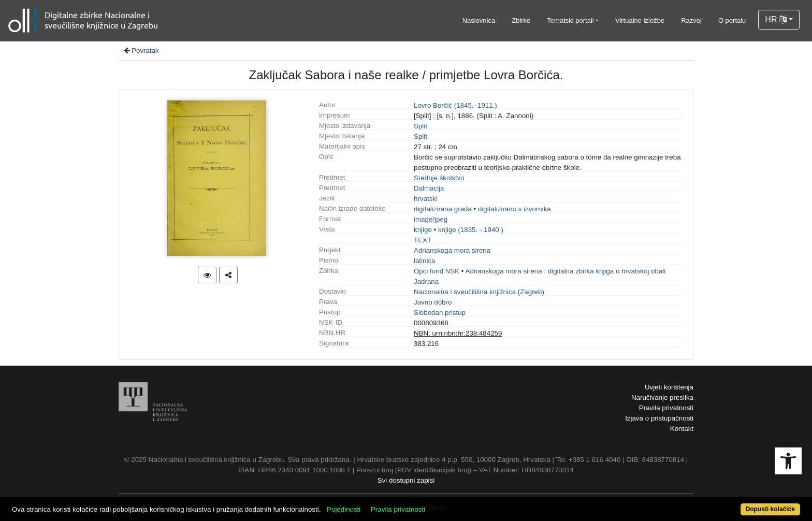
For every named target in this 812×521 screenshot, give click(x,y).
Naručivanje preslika (662, 397)
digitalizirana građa (443, 209)
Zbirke (521, 20)
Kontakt (682, 429)
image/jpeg (431, 219)
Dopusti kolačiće (770, 509)
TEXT (423, 240)
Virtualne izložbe (640, 20)
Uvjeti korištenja (669, 387)
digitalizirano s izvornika (514, 209)
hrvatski (426, 199)
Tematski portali (570, 20)
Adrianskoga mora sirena (452, 250)
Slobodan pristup (440, 313)
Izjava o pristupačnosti (659, 418)
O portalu (732, 20)
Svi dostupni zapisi (406, 480)
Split (421, 126)
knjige (423, 230)
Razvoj (691, 20)
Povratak (141, 50)
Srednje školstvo (439, 178)
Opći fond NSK (437, 271)
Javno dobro (433, 302)
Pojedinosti (344, 509)
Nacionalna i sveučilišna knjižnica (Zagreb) (479, 292)
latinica (425, 261)
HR (776, 19)
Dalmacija (429, 188)
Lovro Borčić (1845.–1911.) (455, 105)
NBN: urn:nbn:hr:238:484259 (458, 333)
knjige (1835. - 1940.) (471, 230)
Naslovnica (479, 20)
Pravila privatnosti (666, 408)
